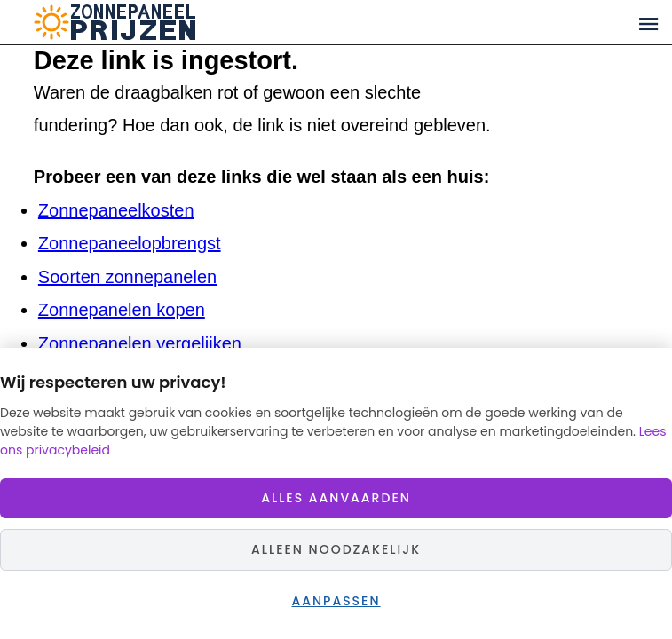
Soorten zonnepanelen (127, 277)
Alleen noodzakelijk (336, 549)
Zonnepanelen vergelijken (140, 343)
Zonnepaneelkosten (116, 210)
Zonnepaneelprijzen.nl (183, 22)
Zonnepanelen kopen (122, 310)
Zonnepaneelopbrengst (130, 243)
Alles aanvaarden (336, 498)
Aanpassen (336, 601)
